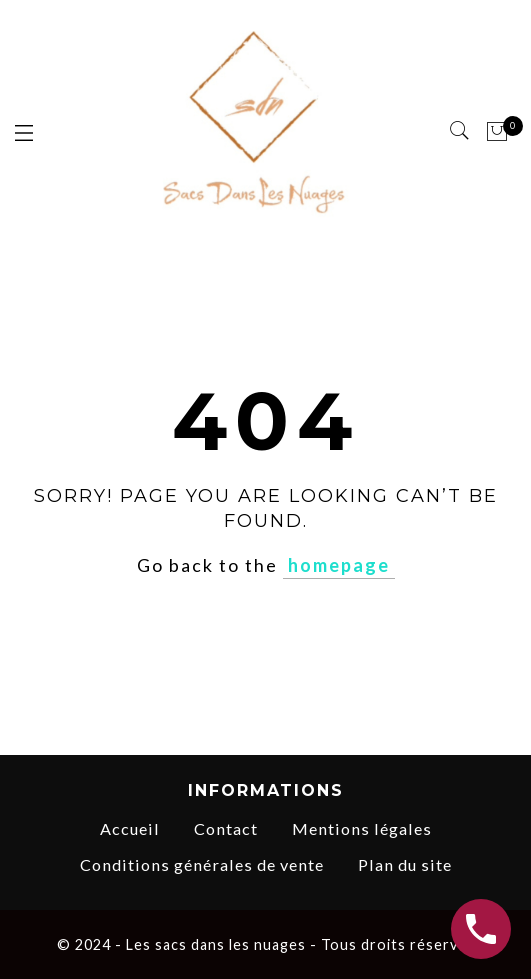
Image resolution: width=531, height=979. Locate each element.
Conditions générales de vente (202, 864)
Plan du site (405, 864)
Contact (226, 828)
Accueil (130, 828)
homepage (339, 565)
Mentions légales (362, 828)
